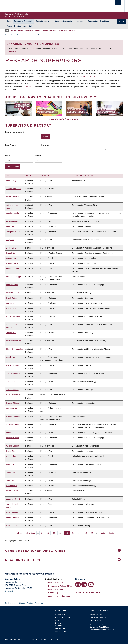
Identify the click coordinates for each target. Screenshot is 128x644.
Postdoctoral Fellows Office (60, 586)
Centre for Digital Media (100, 627)
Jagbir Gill (11, 472)
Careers (59, 626)
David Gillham (12, 491)
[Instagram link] (78, 584)
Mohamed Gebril (13, 316)
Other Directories (50, 30)
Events (58, 623)
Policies (18, 26)
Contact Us (10, 591)
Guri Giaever (12, 408)
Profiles (30, 603)
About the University (64, 617)
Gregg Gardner (13, 268)
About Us (27, 26)
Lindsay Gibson (13, 438)
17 (93, 533)
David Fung (11, 181)
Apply (122, 21)
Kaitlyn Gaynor (12, 308)
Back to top (11, 603)
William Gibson (13, 446)
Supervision (93, 21)
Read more (12, 51)
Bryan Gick (11, 451)
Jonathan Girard (13, 499)
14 (74, 533)
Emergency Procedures (14, 640)
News (58, 620)
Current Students (43, 21)
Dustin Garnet (12, 285)
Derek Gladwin (12, 517)
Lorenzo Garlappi (14, 277)
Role (7, 156)
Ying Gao (10, 240)
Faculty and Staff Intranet (59, 596)
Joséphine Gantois (14, 232)
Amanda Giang (13, 424)
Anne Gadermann (14, 189)
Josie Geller (11, 333)
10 (49, 533)
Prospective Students (22, 21)
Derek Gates (12, 298)
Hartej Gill (10, 464)
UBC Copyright (42, 640)
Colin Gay (10, 303)
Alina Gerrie (11, 382)
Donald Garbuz (13, 258)
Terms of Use (29, 640)
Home (9, 21)
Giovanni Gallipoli (14, 221)
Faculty (46, 176)
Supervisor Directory (33, 30)
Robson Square (96, 624)
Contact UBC (61, 615)
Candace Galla (13, 213)
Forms (9, 26)
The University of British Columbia (11, 6)
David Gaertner (13, 197)
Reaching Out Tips (67, 30)
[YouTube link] (91, 584)
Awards (80, 21)
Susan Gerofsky (13, 373)
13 (68, 533)
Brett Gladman (12, 512)
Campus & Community (63, 21)
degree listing (28, 87)
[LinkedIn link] (84, 584)
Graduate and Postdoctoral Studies (64, 574)
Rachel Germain (13, 365)
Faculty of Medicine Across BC (102, 630)
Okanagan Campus (98, 617)
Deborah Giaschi (13, 433)
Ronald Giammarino (15, 416)
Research (39, 603)
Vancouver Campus (98, 615)
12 (61, 533)
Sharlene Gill (12, 486)
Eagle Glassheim (13, 526)
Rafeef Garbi (12, 253)
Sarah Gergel (12, 357)
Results (38, 156)
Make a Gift (60, 628)
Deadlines (105, 21)
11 (55, 533)
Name (10, 176)
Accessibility (54, 640)
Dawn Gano (11, 226)
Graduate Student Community (56, 591)
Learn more (89, 77)
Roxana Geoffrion (14, 341)
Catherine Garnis (13, 293)
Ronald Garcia (12, 263)
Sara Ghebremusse (14, 395)
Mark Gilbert (11, 456)
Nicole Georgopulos (15, 349)
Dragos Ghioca (13, 403)
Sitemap (22, 603)
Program (45, 145)
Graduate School (10, 35)
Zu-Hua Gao (12, 248)
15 (80, 533)
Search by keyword (15, 132)
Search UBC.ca (62, 631)
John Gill (10, 481)
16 (87, 533)
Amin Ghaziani (12, 390)
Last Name (10, 145)
